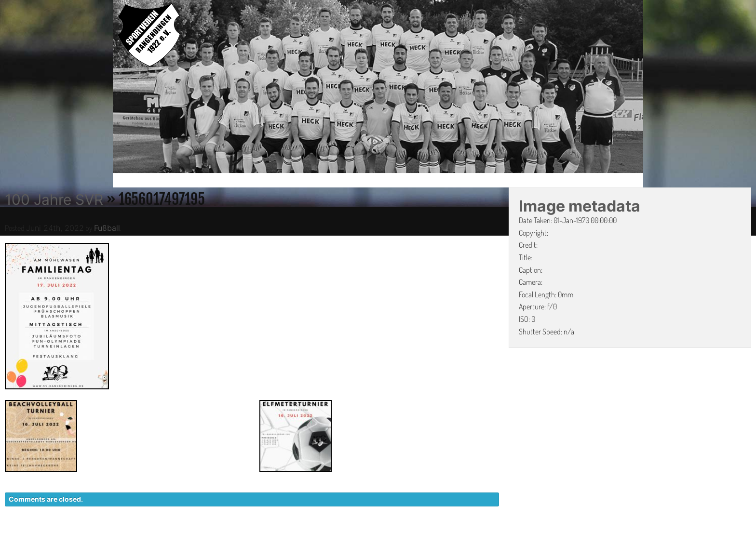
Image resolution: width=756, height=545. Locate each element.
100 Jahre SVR (54, 199)
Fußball (107, 228)
